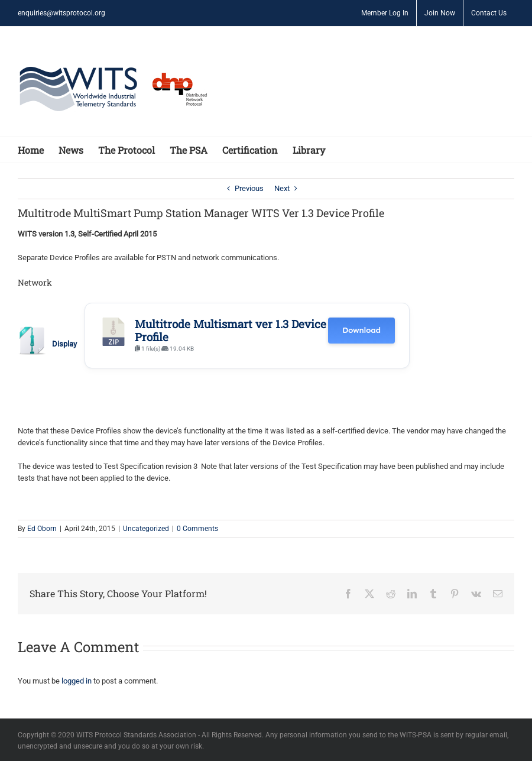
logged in (77, 681)
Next (282, 188)
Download (361, 330)
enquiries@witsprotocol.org (61, 13)
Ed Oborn (42, 529)
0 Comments (197, 529)
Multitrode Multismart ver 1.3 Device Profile (231, 330)
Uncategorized (146, 529)
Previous (249, 188)
